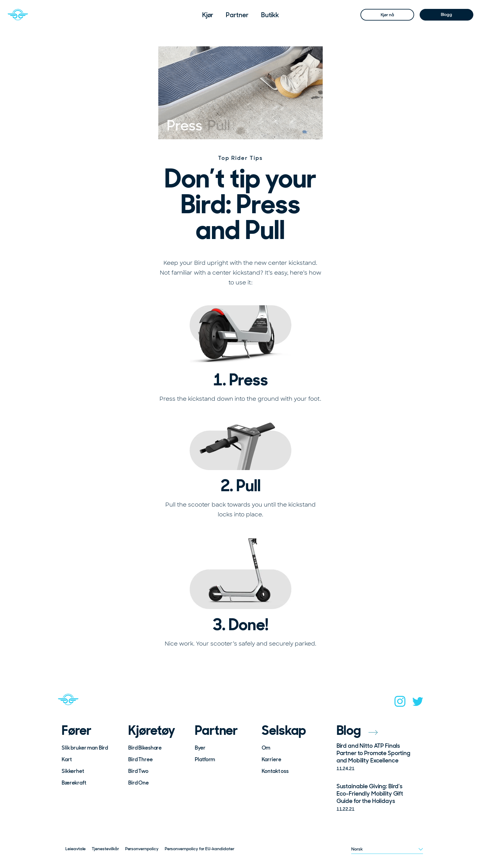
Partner (237, 15)
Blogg (446, 14)
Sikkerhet (73, 771)
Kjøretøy (152, 731)
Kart (67, 759)
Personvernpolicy (142, 849)
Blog (357, 730)
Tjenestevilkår (105, 849)
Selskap (284, 731)
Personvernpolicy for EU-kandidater (200, 849)
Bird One (139, 783)
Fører (77, 731)
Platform (205, 759)
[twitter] (418, 703)
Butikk (270, 15)
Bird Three (140, 759)
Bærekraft (74, 783)
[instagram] (400, 703)
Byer (200, 748)
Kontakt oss (275, 771)
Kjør (208, 15)
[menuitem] (208, 15)
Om (266, 748)
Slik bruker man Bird (85, 748)
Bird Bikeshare (145, 748)
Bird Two (138, 771)
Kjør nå (387, 15)
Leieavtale (75, 849)
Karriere (271, 759)
